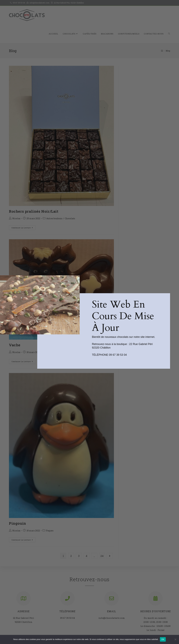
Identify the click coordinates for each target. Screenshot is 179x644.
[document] (89, 322)
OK (163, 639)
